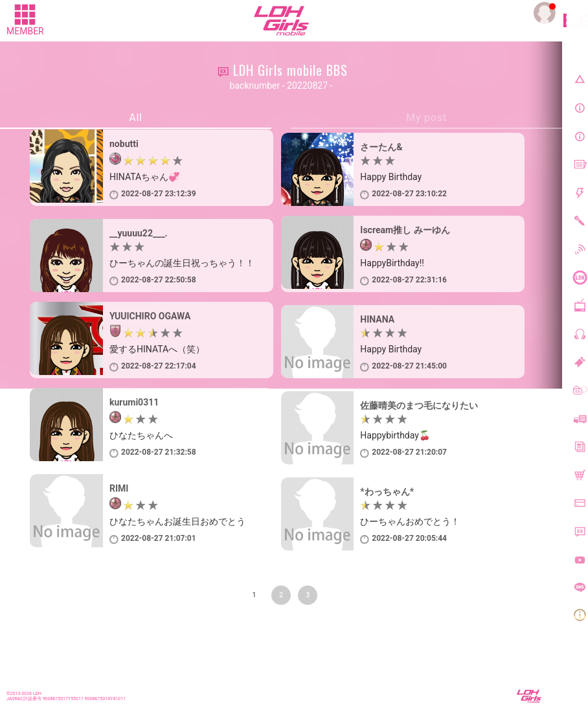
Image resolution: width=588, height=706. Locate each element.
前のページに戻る (51, 622)
